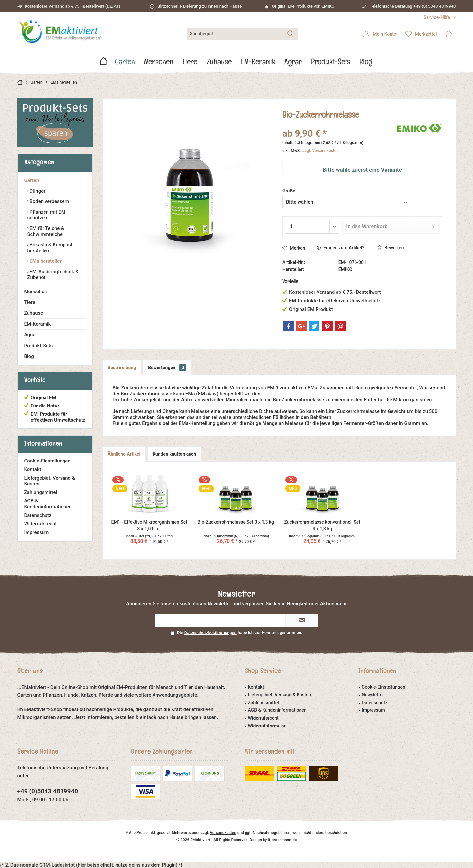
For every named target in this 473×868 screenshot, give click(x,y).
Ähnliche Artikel (124, 454)
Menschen (36, 292)
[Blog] (366, 63)
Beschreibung (122, 368)
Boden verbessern (49, 201)
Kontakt (33, 469)
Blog (29, 356)
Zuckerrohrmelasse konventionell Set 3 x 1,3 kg (322, 525)
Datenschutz (38, 515)
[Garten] (125, 63)
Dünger (37, 191)
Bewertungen (167, 368)
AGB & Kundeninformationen (48, 504)
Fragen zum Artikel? (341, 248)
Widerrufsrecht (41, 524)
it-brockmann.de (282, 840)
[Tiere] (190, 63)
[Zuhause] (219, 63)
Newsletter (373, 695)
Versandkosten (223, 833)
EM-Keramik (38, 324)
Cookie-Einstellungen (47, 461)
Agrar (30, 335)
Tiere (30, 302)
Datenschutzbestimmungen (210, 633)
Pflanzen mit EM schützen (46, 215)
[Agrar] (293, 63)
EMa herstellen (45, 261)
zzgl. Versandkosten (321, 151)
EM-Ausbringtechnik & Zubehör (53, 274)
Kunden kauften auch (174, 454)
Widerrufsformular (267, 726)
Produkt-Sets (39, 346)
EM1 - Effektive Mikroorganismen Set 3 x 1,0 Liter (149, 525)
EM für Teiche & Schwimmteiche (46, 231)
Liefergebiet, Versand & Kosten (50, 481)
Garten (32, 180)
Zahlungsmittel (41, 492)
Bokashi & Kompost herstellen (50, 248)
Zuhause (34, 313)
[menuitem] (437, 18)
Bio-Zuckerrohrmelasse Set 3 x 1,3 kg (236, 522)
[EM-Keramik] (258, 63)
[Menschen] (159, 63)
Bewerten (391, 248)
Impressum (37, 532)
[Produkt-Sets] (331, 63)
